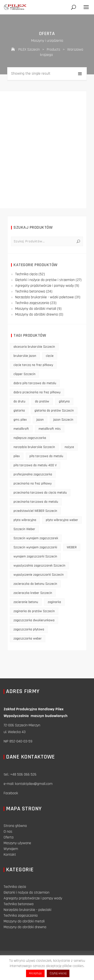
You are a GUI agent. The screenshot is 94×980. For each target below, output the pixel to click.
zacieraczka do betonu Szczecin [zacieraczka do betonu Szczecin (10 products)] (35, 584)
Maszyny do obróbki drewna (37, 314)
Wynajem (11, 849)
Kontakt (10, 855)
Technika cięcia (26, 274)
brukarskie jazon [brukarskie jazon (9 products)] (25, 356)
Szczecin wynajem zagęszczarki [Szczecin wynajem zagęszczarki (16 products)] (35, 547)
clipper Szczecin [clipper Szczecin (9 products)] (24, 374)
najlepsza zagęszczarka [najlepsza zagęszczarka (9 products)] (30, 438)
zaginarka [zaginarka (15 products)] (54, 602)
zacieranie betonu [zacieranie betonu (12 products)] (26, 602)
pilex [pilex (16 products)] (17, 456)
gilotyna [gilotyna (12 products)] (64, 401)
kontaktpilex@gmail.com (34, 784)
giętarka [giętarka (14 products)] (19, 411)
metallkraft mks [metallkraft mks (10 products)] (50, 429)
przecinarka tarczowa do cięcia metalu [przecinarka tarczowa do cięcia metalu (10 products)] (40, 493)
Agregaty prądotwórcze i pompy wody (44, 286)
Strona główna (15, 826)
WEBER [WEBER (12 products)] (72, 547)
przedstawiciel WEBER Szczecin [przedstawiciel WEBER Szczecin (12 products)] (35, 511)
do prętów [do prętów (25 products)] (42, 401)
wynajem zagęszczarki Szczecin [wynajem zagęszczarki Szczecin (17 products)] (35, 556)
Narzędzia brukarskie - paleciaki (27, 910)
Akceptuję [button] (35, 973)
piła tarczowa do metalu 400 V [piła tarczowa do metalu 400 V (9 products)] (35, 465)
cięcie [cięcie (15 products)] (50, 356)
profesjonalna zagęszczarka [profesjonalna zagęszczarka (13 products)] (33, 474)
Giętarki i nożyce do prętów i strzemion (45, 280)
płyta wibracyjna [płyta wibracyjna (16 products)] (25, 520)
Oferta (9, 837)
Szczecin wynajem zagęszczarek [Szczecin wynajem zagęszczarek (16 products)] (36, 538)
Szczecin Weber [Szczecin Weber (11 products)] (24, 529)
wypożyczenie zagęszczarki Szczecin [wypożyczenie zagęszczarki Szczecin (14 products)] (39, 575)
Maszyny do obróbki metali (36, 309)
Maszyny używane (17, 843)
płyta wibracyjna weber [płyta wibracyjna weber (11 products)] (62, 520)
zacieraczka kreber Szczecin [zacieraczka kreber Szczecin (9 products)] (33, 593)
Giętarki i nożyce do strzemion (27, 893)
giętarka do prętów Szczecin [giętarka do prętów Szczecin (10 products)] (54, 411)
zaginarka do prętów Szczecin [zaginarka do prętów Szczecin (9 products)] (34, 611)
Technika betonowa (30, 291)
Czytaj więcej (58, 973)
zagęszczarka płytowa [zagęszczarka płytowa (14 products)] (29, 629)
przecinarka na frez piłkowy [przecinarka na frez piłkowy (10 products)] (33, 484)
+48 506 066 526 (23, 774)
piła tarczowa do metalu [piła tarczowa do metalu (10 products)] (46, 456)
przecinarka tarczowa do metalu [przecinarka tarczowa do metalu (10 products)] (36, 502)
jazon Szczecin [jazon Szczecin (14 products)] (63, 420)
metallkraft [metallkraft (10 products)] (21, 429)
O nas (8, 832)
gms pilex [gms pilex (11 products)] (20, 420)
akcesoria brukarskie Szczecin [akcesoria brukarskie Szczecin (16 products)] (34, 347)
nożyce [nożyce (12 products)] (69, 447)
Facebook (11, 793)
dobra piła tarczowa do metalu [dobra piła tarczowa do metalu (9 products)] (35, 383)
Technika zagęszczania (32, 303)
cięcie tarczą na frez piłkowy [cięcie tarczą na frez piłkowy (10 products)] (33, 365)
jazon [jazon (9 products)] (40, 420)
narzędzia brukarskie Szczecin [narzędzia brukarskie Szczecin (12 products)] (34, 447)
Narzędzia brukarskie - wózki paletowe (44, 297)
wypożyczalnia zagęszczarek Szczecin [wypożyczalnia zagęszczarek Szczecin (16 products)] (39, 566)
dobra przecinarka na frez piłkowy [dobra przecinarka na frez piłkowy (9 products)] (37, 392)
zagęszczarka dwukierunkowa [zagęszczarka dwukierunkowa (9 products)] (34, 620)
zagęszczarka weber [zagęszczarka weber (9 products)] (28, 639)
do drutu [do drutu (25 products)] (19, 401)
